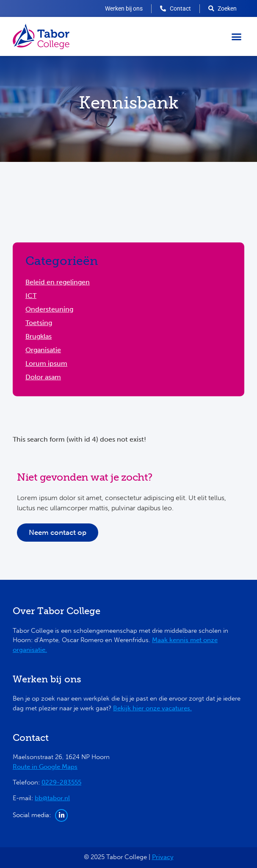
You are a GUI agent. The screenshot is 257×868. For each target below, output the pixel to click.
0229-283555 (61, 782)
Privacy (163, 857)
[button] (237, 36)
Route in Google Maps (45, 767)
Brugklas (39, 336)
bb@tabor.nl (52, 798)
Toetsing (39, 323)
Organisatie (43, 350)
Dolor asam (43, 377)
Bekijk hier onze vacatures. (152, 708)
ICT (31, 296)
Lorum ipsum (46, 363)
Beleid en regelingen (58, 282)
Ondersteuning (49, 309)
